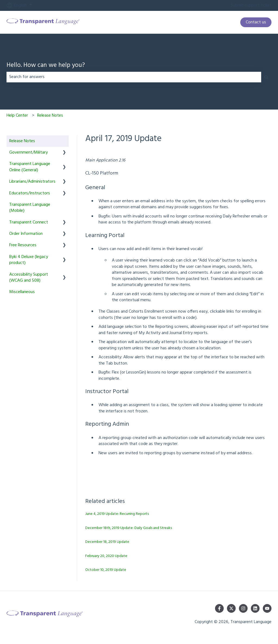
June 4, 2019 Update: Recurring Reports (117, 514)
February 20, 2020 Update (106, 556)
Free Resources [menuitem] (23, 245)
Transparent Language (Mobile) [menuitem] (30, 208)
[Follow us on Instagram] (243, 608)
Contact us (256, 22)
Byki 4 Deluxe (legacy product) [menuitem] (29, 260)
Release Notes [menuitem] (22, 141)
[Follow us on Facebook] (219, 608)
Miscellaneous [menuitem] (22, 292)
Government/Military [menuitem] (29, 153)
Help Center (17, 116)
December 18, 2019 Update (107, 542)
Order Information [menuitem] (26, 234)
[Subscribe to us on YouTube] (267, 608)
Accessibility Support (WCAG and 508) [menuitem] (29, 278)
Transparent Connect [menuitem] (29, 222)
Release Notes (50, 116)
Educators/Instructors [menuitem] (30, 193)
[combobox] (134, 77)
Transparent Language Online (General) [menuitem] (30, 167)
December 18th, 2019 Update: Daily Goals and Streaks (129, 528)
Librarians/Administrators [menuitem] (32, 182)
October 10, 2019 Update (106, 570)
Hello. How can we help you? (46, 66)
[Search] (266, 77)
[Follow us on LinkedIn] (255, 608)
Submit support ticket (251, 5)
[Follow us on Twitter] (231, 608)
